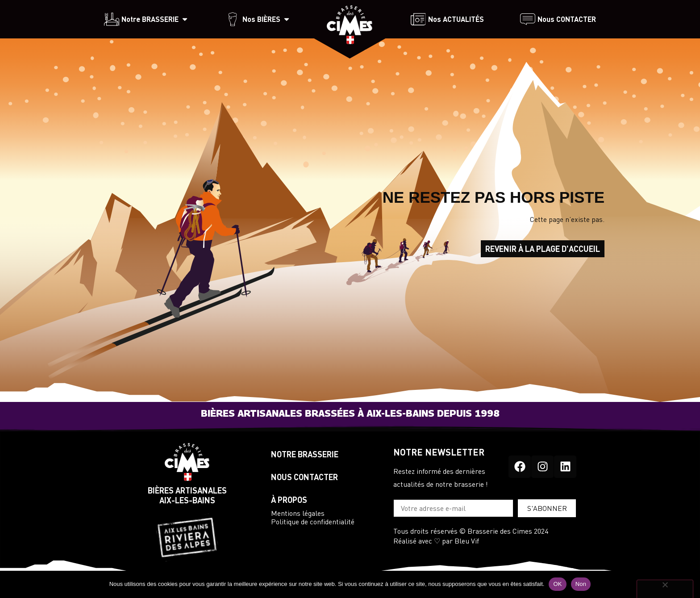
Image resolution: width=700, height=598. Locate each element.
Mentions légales (298, 513)
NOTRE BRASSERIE (306, 454)
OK (557, 584)
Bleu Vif (467, 541)
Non (581, 584)
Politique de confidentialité (313, 521)
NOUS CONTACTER (304, 477)
